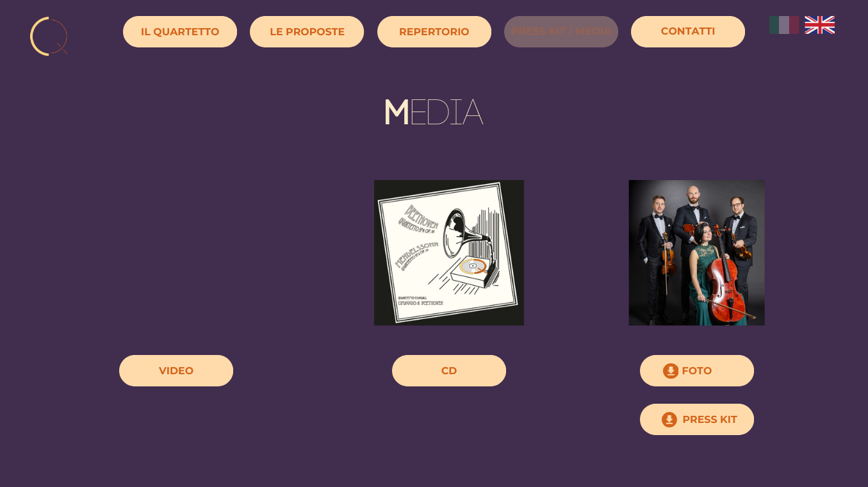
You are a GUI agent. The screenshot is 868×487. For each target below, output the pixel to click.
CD (449, 371)
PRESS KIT (709, 419)
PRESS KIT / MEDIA (561, 31)
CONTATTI (688, 31)
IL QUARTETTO (180, 32)
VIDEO (176, 371)
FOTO (697, 371)
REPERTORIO (434, 32)
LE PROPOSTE (307, 32)
